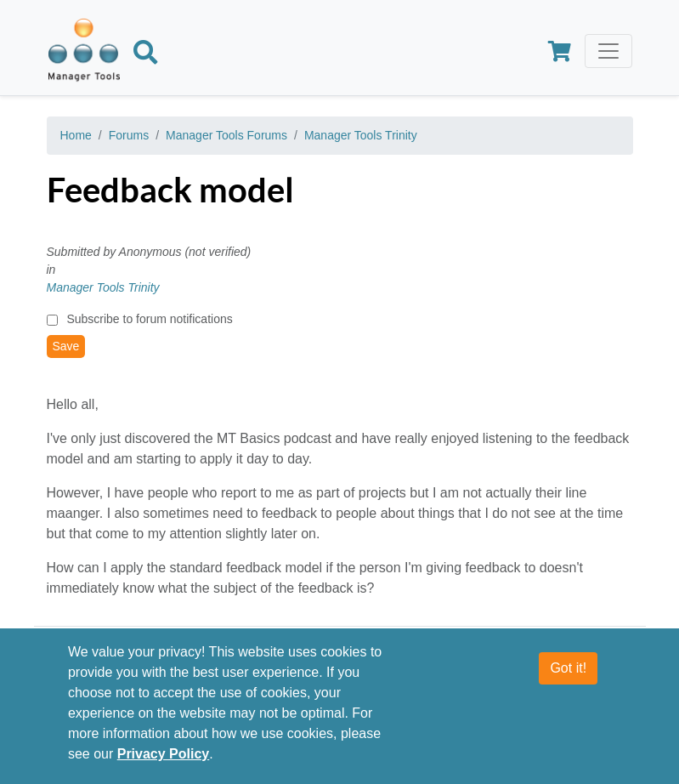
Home (76, 135)
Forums (129, 135)
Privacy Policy (164, 754)
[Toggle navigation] (608, 51)
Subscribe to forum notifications (149, 319)
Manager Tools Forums (226, 135)
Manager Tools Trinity (361, 135)
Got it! (568, 668)
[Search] (145, 55)
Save (66, 346)
